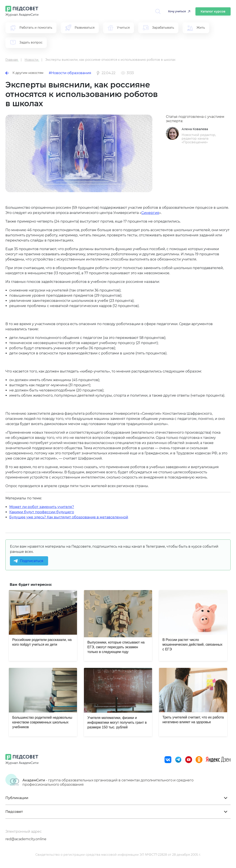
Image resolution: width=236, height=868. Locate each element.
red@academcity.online (26, 839)
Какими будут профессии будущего (42, 512)
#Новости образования (70, 73)
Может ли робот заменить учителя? (42, 507)
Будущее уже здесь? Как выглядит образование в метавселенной (69, 517)
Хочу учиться (177, 11)
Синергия (150, 213)
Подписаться (32, 561)
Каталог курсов (213, 11)
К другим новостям (24, 73)
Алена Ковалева (195, 129)
